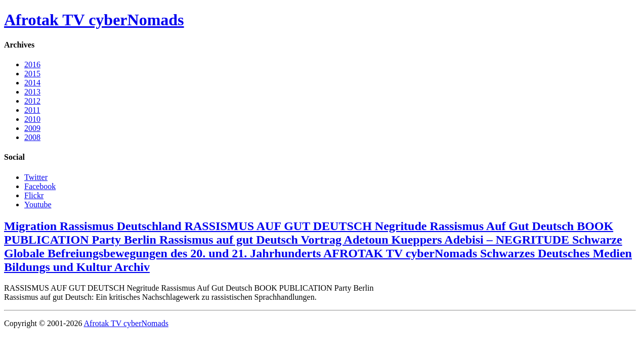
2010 (32, 119)
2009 (32, 128)
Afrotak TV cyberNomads (94, 20)
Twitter (36, 177)
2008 (32, 137)
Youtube (38, 204)
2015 (32, 74)
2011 (32, 110)
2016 (32, 64)
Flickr (34, 195)
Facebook (40, 186)
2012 (32, 101)
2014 (32, 83)
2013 (32, 92)
